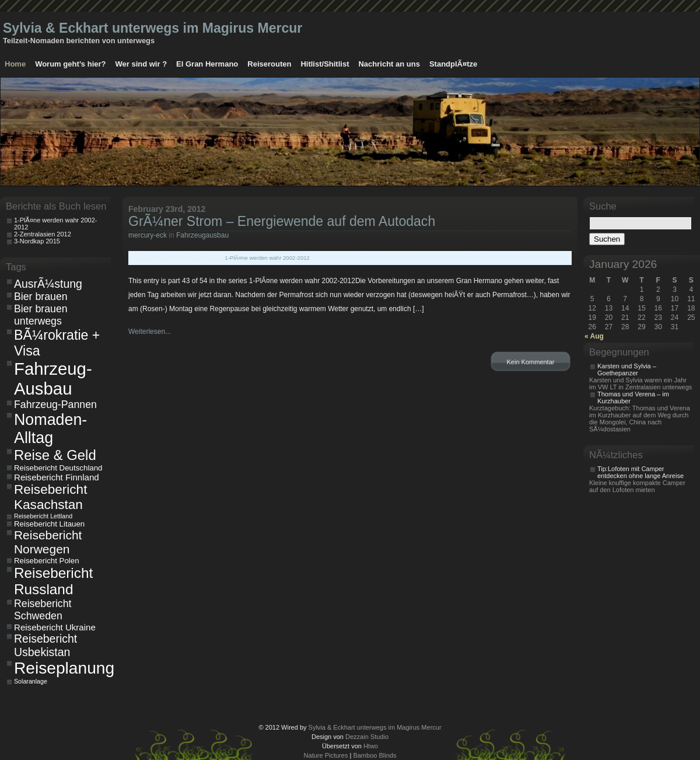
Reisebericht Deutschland (58, 468)
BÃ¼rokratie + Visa (57, 343)
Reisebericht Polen (47, 561)
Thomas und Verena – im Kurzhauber (633, 398)
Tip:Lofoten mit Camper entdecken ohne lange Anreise (640, 472)
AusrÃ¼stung (48, 284)
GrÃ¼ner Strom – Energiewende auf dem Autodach (282, 221)
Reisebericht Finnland (57, 477)
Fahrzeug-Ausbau (53, 379)
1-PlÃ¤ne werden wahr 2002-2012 (267, 258)
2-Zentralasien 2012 (43, 234)
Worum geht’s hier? (70, 64)
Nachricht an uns (389, 64)
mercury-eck (148, 235)
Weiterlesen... (150, 332)
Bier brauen (41, 297)
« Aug (594, 336)
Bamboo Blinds (374, 755)
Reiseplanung (61, 668)
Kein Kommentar (531, 362)
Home (15, 64)
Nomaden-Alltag (50, 429)
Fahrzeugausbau (202, 235)
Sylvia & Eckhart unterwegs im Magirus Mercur (153, 28)
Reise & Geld (55, 455)
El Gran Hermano (207, 64)
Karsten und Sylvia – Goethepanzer (627, 369)
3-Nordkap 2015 (37, 241)
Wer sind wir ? (141, 64)
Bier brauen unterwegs (41, 315)
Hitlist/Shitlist (325, 64)
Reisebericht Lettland (43, 516)
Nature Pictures (326, 755)
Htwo (371, 746)
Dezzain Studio (367, 737)
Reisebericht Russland (53, 581)
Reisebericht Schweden (43, 610)
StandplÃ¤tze (453, 64)
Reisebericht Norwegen (48, 542)
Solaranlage (31, 681)
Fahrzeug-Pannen (55, 405)
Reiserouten (269, 64)
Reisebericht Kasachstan (50, 497)
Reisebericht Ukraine (55, 627)
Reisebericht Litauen (49, 524)
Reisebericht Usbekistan (45, 645)
